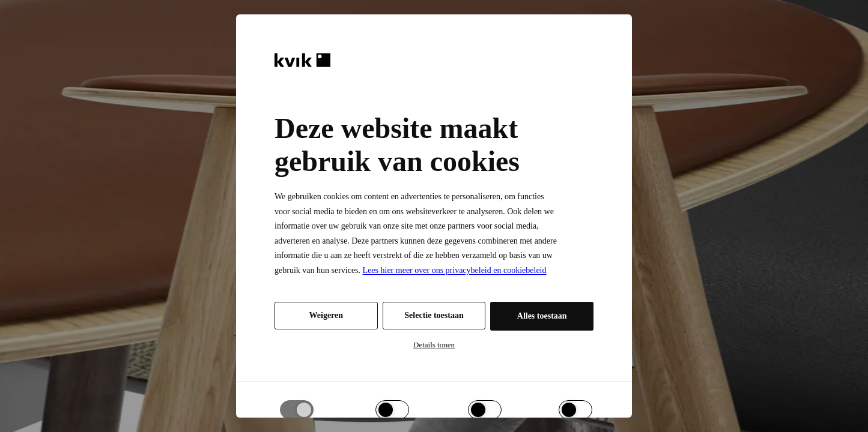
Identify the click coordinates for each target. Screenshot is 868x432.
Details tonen (434, 345)
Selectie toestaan (434, 315)
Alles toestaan (542, 316)
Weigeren (326, 315)
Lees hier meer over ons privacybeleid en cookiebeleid (455, 270)
